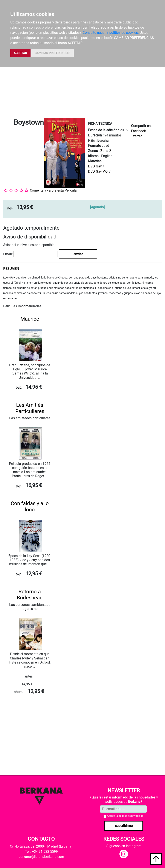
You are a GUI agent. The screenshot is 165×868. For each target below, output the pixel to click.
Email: (8, 254)
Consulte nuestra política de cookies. (111, 33)
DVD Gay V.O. (98, 171)
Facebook (138, 131)
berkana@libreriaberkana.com (41, 857)
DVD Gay (95, 166)
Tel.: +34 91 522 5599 (41, 852)
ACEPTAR (20, 53)
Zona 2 (106, 151)
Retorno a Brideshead (30, 595)
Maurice (30, 319)
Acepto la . (126, 816)
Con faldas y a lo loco (30, 507)
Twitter (136, 136)
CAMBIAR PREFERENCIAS (53, 53)
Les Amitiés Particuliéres (30, 408)
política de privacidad (131, 816)
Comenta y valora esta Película (53, 190)
